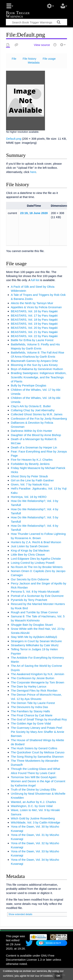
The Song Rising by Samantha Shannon (37, 757)
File (14, 59)
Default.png (14, 139)
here (33, 172)
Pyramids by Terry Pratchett (29, 600)
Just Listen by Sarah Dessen (30, 546)
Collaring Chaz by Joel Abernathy (33, 410)
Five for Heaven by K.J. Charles (32, 460)
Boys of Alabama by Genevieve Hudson (37, 369)
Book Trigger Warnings (18, 15)
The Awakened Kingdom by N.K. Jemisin (38, 674)
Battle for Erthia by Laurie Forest (32, 340)
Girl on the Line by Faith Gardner (32, 480)
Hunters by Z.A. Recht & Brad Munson (36, 542)
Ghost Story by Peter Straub (29, 476)
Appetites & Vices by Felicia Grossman (36, 307)
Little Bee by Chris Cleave (28, 555)
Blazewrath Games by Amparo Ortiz (34, 361)
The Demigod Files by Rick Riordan (34, 690)
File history (29, 59)
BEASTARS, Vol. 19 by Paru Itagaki (34, 324)
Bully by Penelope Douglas (29, 385)
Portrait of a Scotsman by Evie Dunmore (37, 596)
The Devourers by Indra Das (29, 707)
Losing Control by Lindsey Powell (33, 563)
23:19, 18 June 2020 (34, 213)
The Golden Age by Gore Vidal (31, 723)
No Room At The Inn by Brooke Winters (37, 567)
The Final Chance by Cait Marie (32, 715)
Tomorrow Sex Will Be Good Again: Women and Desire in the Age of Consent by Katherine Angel (38, 781)
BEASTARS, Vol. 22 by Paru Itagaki (34, 336)
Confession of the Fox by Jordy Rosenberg (39, 419)
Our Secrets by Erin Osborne (30, 579)
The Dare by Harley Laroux (29, 686)
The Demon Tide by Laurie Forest (33, 703)
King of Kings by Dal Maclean (30, 550)
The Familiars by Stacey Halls (30, 711)
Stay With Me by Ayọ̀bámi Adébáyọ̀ (34, 637)
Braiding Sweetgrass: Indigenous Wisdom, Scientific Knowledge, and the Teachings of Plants (39, 377)
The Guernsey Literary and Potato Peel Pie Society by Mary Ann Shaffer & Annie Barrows (38, 732)
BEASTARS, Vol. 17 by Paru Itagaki (34, 315)
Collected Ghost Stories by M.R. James (37, 414)
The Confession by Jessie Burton (33, 678)
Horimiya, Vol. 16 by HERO (29, 497)
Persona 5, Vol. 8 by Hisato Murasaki (35, 592)
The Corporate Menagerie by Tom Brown (38, 682)
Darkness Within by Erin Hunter (32, 431)
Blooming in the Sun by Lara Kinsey (34, 365)
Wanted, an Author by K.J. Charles (33, 802)
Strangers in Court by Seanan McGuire (36, 641)
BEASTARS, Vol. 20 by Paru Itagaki (34, 328)
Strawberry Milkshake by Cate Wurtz (35, 645)
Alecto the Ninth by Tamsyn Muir (32, 303)
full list (35, 280)
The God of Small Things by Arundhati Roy (39, 719)
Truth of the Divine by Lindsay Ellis (33, 789)
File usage (49, 59)
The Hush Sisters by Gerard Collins (34, 748)
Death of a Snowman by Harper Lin (34, 447)
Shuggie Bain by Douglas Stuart (32, 625)
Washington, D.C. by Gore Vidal (32, 806)
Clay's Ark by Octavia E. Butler (31, 406)
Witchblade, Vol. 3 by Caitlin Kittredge (36, 822)
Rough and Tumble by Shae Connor (34, 612)
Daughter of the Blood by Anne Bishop (36, 435)
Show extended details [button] (20, 914)
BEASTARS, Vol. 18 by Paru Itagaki (34, 320)
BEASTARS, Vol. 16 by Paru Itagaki (34, 311)
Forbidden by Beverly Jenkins (30, 464)
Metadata (34, 63)
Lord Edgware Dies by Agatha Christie (36, 559)
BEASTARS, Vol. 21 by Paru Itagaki (34, 332)
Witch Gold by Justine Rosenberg (33, 818)
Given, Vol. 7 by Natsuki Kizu (30, 484)
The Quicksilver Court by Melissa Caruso (38, 752)
